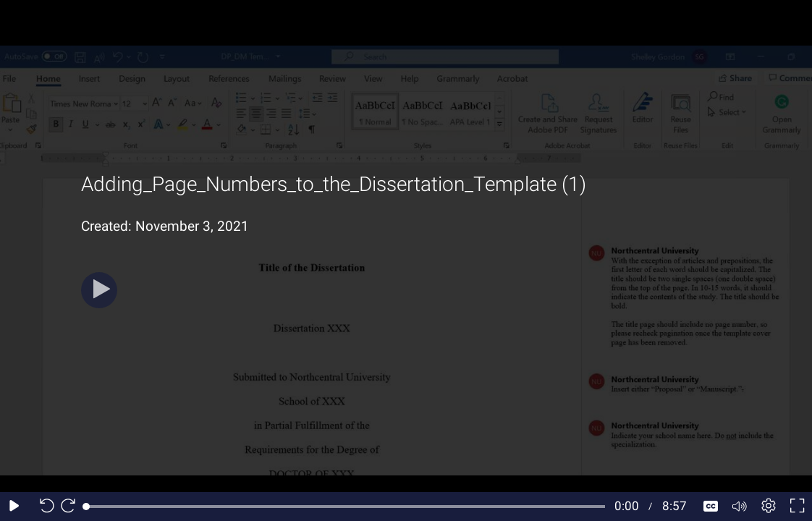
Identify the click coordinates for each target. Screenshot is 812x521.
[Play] (99, 290)
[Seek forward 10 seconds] (72, 507)
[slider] (346, 507)
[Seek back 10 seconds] (43, 507)
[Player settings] (769, 507)
